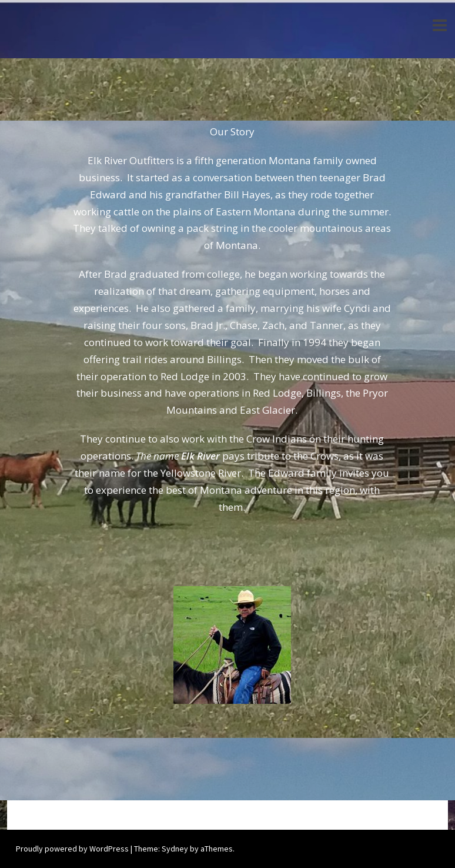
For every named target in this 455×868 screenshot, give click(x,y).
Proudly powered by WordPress (72, 849)
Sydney (175, 849)
